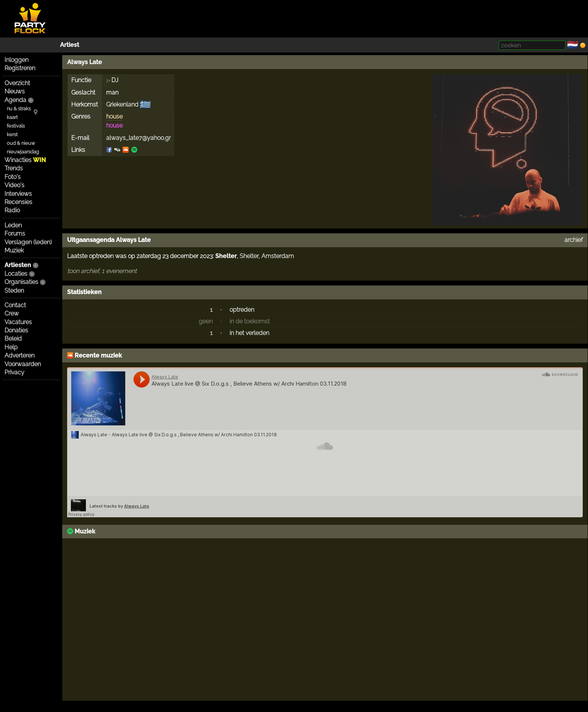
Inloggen (16, 60)
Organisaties (21, 282)
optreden (242, 310)
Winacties (25, 160)
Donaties (16, 330)
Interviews (18, 194)
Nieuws (15, 91)
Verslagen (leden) (28, 242)
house (114, 116)
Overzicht (17, 83)
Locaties (16, 274)
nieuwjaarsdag (23, 152)
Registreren (20, 68)
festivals (16, 126)
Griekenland (122, 104)
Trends (14, 168)
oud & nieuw (21, 143)
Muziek (14, 250)
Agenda (15, 100)
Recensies (18, 202)
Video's (14, 185)
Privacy (14, 372)
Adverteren (19, 355)
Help (11, 347)
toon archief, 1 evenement (102, 271)
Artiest (70, 45)
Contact (15, 305)
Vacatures (18, 322)
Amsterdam (278, 256)
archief (574, 240)
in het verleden (249, 333)
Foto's (13, 177)
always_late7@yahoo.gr (138, 138)
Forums (15, 234)
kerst (12, 134)
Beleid (13, 339)
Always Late (85, 62)
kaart (12, 117)
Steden (14, 291)
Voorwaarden (23, 364)
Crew (12, 313)
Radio (12, 210)
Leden (13, 225)
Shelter (226, 256)
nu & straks (19, 109)
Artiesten (18, 265)
